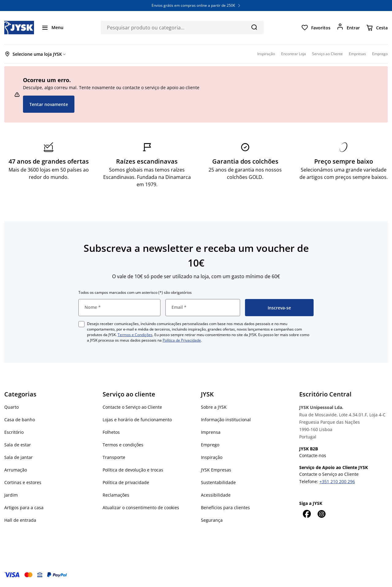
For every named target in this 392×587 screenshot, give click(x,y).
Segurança (212, 520)
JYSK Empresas (216, 470)
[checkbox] (81, 324)
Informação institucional (226, 420)
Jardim (11, 495)
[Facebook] (307, 514)
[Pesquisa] (254, 27)
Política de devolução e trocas (133, 470)
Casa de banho (20, 420)
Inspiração (212, 457)
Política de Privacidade (182, 340)
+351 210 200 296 (337, 481)
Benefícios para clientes (225, 507)
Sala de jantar (19, 457)
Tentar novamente (49, 104)
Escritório (14, 432)
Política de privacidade (126, 482)
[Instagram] (321, 514)
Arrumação (16, 470)
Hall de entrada (20, 520)
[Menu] (52, 28)
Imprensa (211, 432)
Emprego (210, 445)
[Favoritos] (316, 28)
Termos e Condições (135, 335)
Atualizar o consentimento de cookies (141, 507)
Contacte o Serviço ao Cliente (132, 407)
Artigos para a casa (24, 507)
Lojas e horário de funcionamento (137, 420)
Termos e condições (123, 445)
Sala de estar (18, 445)
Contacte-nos (313, 455)
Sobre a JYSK (214, 407)
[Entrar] (348, 28)
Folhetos (111, 432)
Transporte (114, 457)
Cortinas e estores (23, 482)
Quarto (11, 407)
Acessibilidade (216, 495)
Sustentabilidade (218, 482)
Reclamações (116, 495)
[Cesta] (377, 28)
